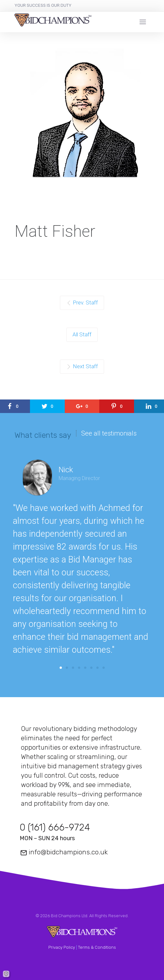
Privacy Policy (62, 947)
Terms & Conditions (97, 947)
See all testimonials (109, 433)
